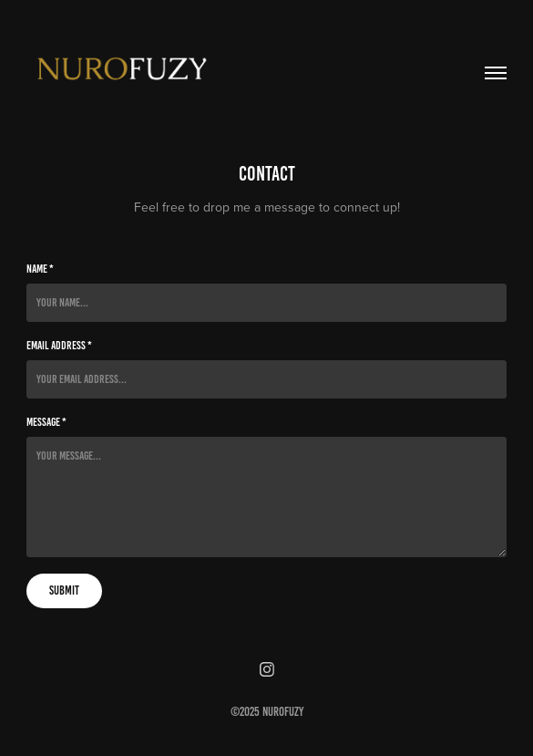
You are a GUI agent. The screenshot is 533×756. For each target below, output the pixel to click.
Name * (40, 269)
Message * (46, 422)
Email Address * (59, 346)
